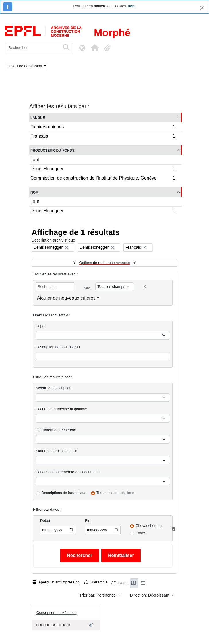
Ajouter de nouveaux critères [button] (66, 298)
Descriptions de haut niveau (64, 493)
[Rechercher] (32, 48)
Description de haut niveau (58, 347)
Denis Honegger (103, 169)
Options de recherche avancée (104, 263)
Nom (34, 192)
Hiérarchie (96, 582)
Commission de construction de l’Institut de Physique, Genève (103, 179)
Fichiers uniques (103, 128)
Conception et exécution (56, 613)
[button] (95, 48)
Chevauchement (149, 526)
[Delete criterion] (145, 287)
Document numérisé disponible (61, 409)
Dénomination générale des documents (68, 472)
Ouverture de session (25, 66)
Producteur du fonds (52, 150)
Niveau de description (54, 388)
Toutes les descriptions (115, 493)
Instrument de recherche (56, 430)
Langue (38, 117)
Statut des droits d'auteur (56, 451)
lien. (132, 6)
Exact (140, 533)
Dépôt (41, 326)
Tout (35, 160)
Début (45, 521)
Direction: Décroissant (150, 595)
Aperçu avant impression (56, 582)
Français (103, 137)
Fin (88, 521)
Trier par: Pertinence (98, 595)
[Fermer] (202, 8)
